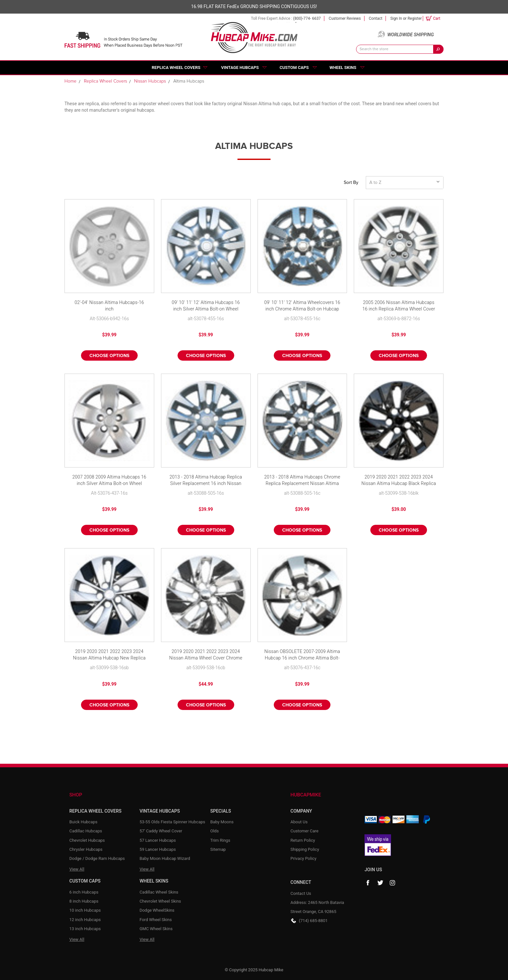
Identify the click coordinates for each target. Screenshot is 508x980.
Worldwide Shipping (410, 35)
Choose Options (109, 356)
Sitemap (218, 849)
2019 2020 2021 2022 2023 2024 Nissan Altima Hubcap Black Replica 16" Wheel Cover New (399, 481)
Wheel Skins (343, 68)
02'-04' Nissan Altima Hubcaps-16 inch (109, 306)
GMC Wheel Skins (156, 929)
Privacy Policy (304, 858)
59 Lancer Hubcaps (158, 849)
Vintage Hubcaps (240, 68)
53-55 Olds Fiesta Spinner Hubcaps (173, 822)
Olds (214, 831)
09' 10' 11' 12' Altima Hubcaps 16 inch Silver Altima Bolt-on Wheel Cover (206, 306)
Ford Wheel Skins (156, 920)
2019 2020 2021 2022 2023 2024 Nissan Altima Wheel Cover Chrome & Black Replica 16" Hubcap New (206, 655)
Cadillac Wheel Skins (159, 892)
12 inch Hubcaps (85, 920)
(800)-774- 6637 (307, 18)
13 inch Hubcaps (85, 929)
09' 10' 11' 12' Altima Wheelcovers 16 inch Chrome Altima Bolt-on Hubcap (302, 306)
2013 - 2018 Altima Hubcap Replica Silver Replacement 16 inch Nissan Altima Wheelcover (206, 481)
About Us (299, 822)
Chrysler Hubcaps (86, 849)
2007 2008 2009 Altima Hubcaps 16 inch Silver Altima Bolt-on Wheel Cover (109, 481)
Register (415, 18)
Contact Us (301, 893)
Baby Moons (222, 822)
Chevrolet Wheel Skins (160, 901)
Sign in (396, 18)
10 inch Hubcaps (85, 910)
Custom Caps (294, 68)
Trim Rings (220, 840)
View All (77, 869)
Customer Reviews (345, 18)
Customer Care (305, 831)
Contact (375, 18)
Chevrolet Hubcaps (87, 840)
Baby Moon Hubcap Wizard (165, 858)
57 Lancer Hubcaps (158, 840)
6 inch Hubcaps (84, 892)
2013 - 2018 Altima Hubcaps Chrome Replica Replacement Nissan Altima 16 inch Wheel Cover (302, 481)
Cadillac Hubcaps (86, 831)
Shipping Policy (305, 849)
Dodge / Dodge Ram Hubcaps (97, 858)
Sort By (351, 183)
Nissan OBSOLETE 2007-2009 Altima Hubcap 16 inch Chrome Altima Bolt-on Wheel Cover (302, 655)
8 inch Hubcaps (84, 901)
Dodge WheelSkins (157, 910)
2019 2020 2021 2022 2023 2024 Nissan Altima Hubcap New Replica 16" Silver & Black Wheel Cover (109, 655)
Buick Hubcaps (83, 822)
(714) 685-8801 (313, 921)
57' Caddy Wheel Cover (161, 831)
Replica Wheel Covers (176, 68)
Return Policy (303, 840)
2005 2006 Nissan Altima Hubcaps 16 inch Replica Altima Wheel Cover (398, 306)
